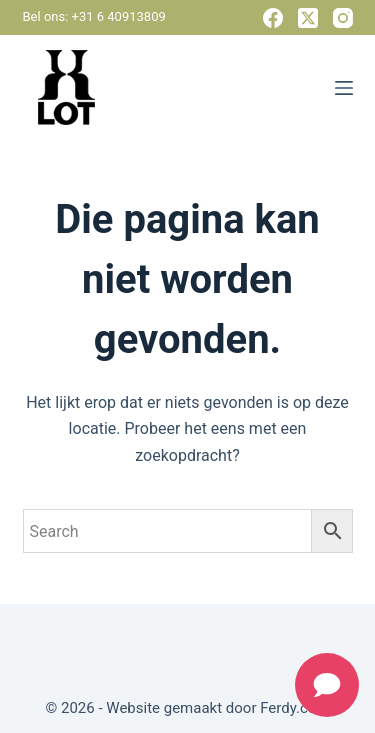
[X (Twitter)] (308, 18)
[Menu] (344, 88)
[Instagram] (343, 18)
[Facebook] (273, 18)
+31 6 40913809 (119, 16)
